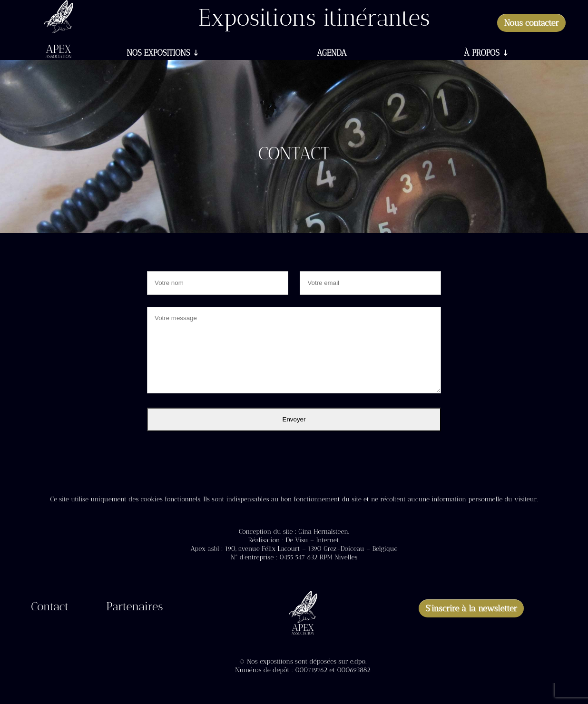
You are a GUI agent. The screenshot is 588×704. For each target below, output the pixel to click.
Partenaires (134, 608)
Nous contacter (531, 23)
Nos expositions (158, 54)
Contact (50, 608)
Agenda (332, 54)
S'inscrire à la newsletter (471, 608)
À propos (482, 54)
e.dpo (358, 661)
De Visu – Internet (312, 540)
